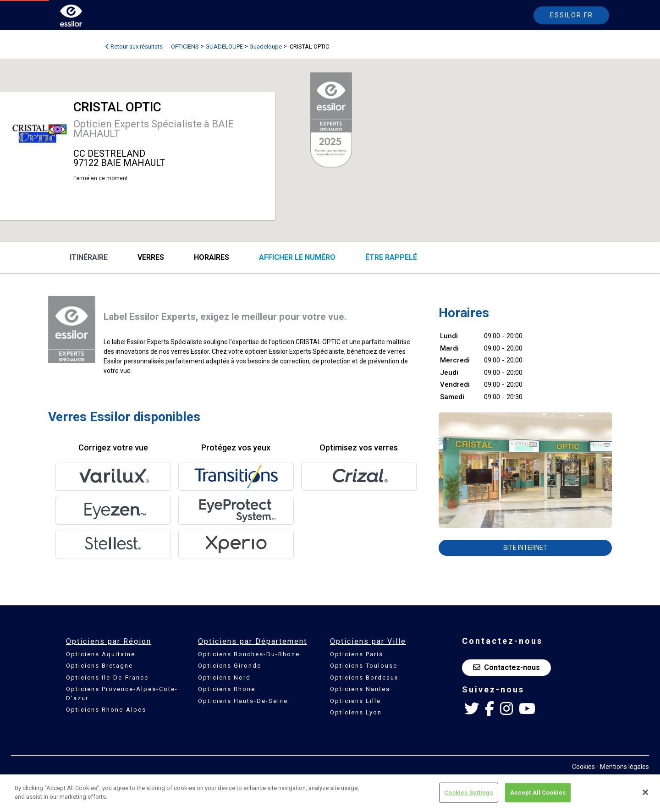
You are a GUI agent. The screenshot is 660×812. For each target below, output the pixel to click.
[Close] (645, 792)
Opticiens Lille (355, 701)
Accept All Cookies (538, 793)
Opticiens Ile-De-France (107, 678)
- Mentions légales (623, 767)
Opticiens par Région (109, 641)
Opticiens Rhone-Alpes (106, 710)
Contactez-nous (506, 667)
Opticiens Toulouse (364, 666)
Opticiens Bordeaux (364, 678)
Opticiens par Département (253, 641)
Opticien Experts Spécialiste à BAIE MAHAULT (154, 129)
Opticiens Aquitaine (101, 654)
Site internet (525, 548)
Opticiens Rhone (227, 689)
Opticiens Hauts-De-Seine (243, 701)
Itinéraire (89, 257)
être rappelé (391, 257)
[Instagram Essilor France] (506, 709)
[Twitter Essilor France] (472, 709)
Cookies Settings (469, 793)
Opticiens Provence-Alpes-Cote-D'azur (122, 694)
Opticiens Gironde (230, 666)
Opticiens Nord (224, 678)
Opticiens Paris (357, 654)
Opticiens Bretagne (99, 666)
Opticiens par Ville (368, 641)
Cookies (583, 767)
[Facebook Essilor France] (489, 709)
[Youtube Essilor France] (527, 709)
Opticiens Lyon (356, 712)
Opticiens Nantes (360, 689)
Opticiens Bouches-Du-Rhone (249, 654)
